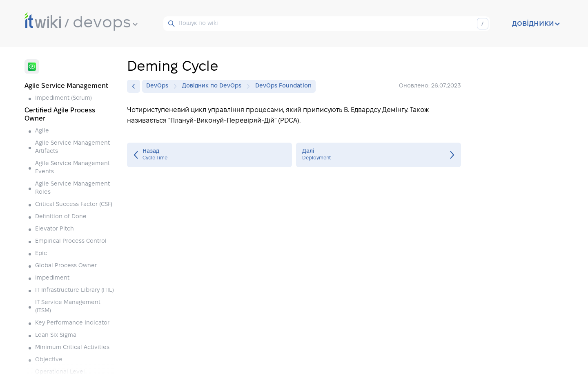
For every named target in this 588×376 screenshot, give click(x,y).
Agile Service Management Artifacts (72, 147)
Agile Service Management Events (72, 168)
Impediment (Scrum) (63, 98)
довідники (536, 24)
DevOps (159, 86)
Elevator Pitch (55, 229)
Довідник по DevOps (214, 86)
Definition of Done (61, 217)
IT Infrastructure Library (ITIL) (75, 290)
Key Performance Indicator (72, 323)
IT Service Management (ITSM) (68, 307)
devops (105, 23)
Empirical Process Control (71, 241)
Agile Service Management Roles (72, 188)
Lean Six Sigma (56, 335)
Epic (41, 254)
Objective (49, 360)
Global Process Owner (66, 266)
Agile (42, 131)
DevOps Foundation (283, 86)
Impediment (52, 278)
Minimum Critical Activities (72, 348)
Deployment (379, 155)
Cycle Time (209, 155)
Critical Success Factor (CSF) (74, 205)
